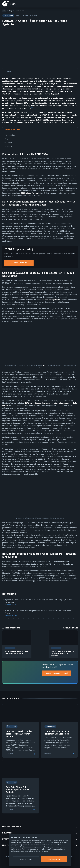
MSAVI (45, 365)
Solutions (8, 143)
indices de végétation (51, 300)
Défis (7, 139)
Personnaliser (26, 859)
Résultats (8, 146)
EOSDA (9, 4)
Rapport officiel (11, 605)
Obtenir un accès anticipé (57, 673)
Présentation (10, 135)
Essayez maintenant (19, 263)
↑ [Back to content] (15, 602)
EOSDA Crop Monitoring (31, 193)
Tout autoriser (54, 859)
